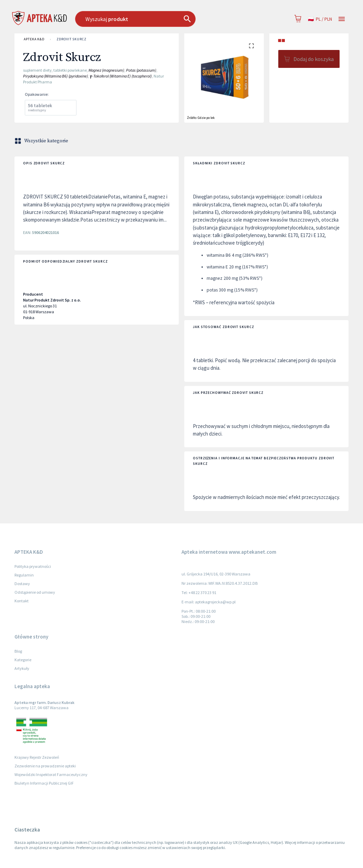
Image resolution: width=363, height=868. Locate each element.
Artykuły (22, 668)
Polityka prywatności (33, 566)
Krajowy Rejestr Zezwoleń (37, 757)
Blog (18, 651)
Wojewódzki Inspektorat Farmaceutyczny (51, 774)
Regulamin (24, 575)
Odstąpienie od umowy (35, 592)
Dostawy (22, 584)
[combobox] (153, 19)
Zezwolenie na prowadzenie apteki (45, 766)
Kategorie (23, 660)
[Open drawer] (342, 19)
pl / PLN (320, 19)
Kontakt (22, 601)
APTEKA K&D (34, 39)
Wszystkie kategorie (42, 141)
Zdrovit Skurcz (71, 39)
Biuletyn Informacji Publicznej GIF (44, 783)
